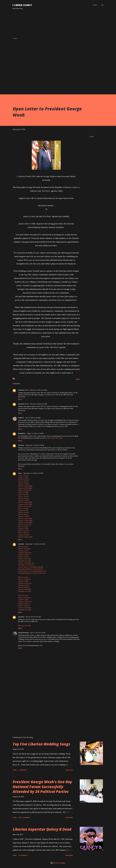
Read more (69, 770)
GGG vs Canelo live (25, 549)
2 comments (23, 770)
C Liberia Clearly (22, 5)
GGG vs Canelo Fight (25, 486)
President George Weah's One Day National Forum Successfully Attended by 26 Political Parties (42, 787)
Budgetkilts (22, 433)
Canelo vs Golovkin (25, 559)
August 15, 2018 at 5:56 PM (35, 433)
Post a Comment (24, 817)
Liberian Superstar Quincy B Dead (42, 829)
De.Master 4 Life (23, 390)
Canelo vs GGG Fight (25, 488)
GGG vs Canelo (23, 476)
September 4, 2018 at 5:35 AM (35, 445)
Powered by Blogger (58, 863)
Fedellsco (21, 418)
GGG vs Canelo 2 (24, 480)
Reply (20, 400)
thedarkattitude (23, 633)
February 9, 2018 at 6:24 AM (39, 390)
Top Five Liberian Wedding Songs (41, 744)
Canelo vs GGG (23, 478)
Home (15, 38)
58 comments (23, 855)
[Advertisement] (58, 23)
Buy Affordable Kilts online (54, 438)
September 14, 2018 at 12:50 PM (33, 473)
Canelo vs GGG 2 (24, 484)
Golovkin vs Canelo (25, 561)
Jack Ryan (21, 617)
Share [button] (92, 137)
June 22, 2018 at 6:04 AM (33, 418)
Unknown (21, 445)
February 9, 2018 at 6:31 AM (39, 404)
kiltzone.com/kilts (25, 625)
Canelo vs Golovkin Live (26, 563)
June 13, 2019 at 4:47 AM (38, 633)
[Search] (95, 5)
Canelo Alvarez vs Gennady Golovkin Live (32, 571)
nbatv (20, 473)
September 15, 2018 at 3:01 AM (35, 544)
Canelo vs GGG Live (25, 553)
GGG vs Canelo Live (25, 490)
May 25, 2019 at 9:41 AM (33, 617)
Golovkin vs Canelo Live (26, 565)
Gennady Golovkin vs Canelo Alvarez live (32, 573)
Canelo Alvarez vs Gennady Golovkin (31, 567)
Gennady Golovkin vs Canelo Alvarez (31, 569)
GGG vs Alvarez (23, 482)
